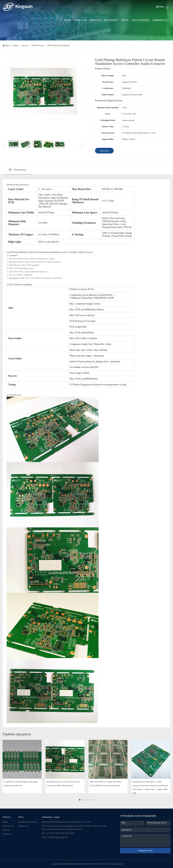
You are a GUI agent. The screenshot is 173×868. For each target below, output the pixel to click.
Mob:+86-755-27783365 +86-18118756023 (58, 833)
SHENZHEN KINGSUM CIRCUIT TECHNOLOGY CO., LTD (66, 822)
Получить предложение (104, 152)
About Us (80, 20)
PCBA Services (38, 45)
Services (95, 20)
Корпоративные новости (28, 822)
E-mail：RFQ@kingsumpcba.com (55, 837)
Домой (15, 45)
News (125, 20)
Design (5, 822)
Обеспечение (140, 20)
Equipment (111, 20)
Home (68, 20)
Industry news (24, 826)
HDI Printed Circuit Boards (59, 45)
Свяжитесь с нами (51, 817)
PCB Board (7, 834)
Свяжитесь (160, 20)
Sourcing (6, 830)
